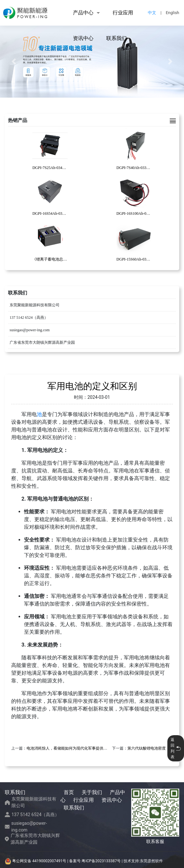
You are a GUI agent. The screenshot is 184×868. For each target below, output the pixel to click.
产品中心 (83, 13)
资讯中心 (83, 38)
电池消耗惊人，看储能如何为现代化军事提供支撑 (69, 748)
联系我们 (116, 38)
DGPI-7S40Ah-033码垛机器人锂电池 (147, 168)
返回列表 (176, 748)
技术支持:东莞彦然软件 (143, 861)
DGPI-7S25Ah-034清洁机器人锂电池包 (64, 168)
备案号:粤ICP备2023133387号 (95, 861)
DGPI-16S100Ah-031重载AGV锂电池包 (149, 213)
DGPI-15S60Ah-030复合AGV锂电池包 (148, 259)
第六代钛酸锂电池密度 (147, 748)
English (172, 13)
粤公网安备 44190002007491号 (36, 861)
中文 (152, 13)
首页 (69, 792)
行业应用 (123, 13)
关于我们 (92, 792)
